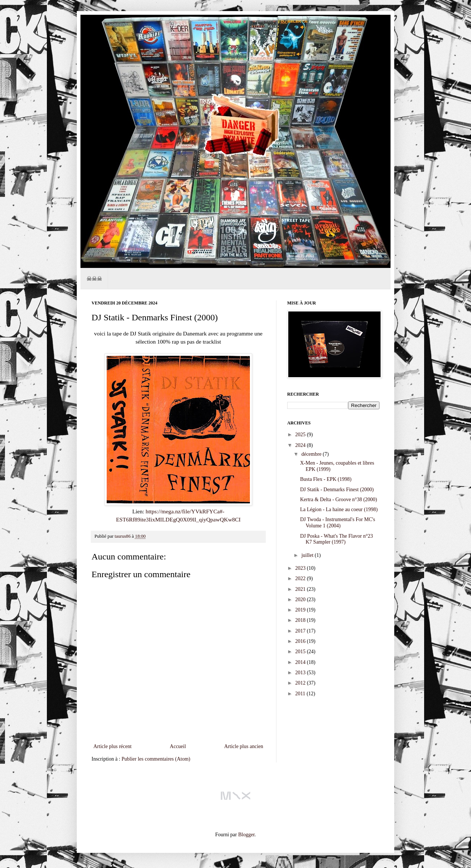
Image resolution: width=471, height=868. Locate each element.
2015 (301, 652)
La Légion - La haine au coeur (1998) (339, 509)
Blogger (246, 835)
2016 (301, 641)
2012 (301, 683)
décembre (312, 454)
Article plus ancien (244, 746)
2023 (301, 568)
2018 (301, 620)
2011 (301, 694)
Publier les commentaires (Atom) (156, 759)
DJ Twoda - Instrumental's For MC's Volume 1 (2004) (338, 523)
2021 (301, 589)
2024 (301, 445)
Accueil (178, 746)
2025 (301, 435)
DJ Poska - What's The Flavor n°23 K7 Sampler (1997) (336, 539)
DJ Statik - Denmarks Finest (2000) (337, 490)
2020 (301, 600)
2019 (301, 610)
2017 (301, 631)
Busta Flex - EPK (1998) (326, 479)
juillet (308, 555)
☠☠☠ (94, 278)
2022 (301, 578)
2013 (301, 673)
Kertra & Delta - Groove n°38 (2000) (339, 500)
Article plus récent (112, 746)
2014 (301, 662)
